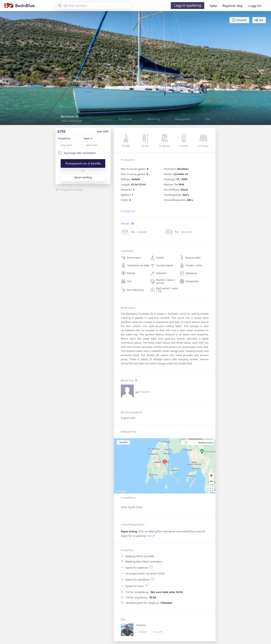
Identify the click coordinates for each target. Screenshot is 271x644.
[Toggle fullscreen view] (211, 489)
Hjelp (213, 6)
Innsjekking (64, 138)
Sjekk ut (88, 138)
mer (151, 536)
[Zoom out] (211, 481)
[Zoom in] (211, 475)
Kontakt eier (128, 211)
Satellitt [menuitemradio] (123, 442)
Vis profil (158, 632)
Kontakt (143, 632)
